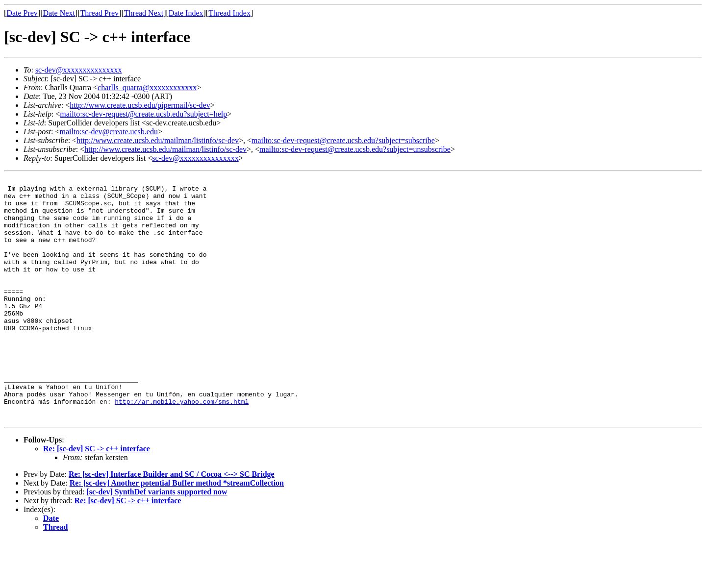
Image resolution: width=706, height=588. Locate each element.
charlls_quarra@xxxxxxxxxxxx (147, 87)
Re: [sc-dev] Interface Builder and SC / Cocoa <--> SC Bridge (172, 523)
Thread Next (144, 13)
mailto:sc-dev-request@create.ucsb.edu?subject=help (143, 114)
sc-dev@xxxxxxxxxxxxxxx (79, 70)
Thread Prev (99, 13)
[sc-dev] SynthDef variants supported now (157, 540)
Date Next (59, 13)
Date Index (186, 13)
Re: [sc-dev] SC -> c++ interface (97, 497)
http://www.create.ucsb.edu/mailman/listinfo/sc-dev (158, 140)
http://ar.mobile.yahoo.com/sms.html (182, 447)
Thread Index (229, 13)
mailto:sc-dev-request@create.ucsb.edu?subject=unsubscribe (355, 149)
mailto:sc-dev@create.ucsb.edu (108, 132)
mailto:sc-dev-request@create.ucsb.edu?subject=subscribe (343, 140)
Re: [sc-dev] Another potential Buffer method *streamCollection (177, 531)
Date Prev (22, 13)
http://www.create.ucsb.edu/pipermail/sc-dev (140, 105)
